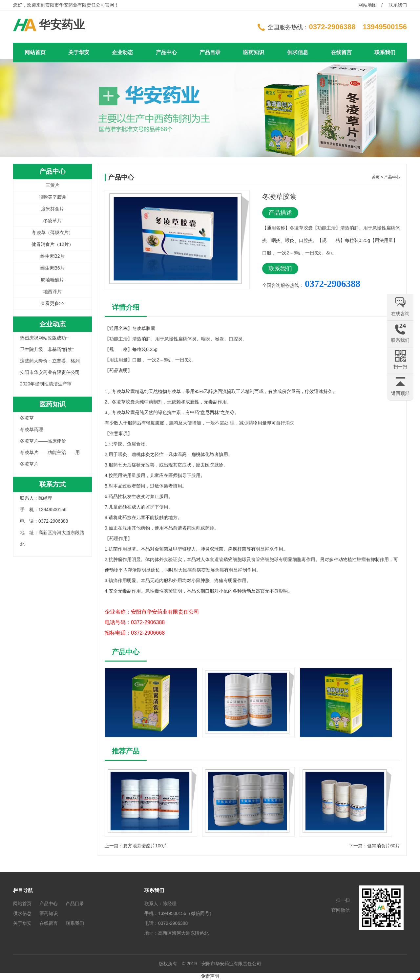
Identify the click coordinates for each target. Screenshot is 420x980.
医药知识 (254, 52)
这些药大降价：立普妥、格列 (50, 361)
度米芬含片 (52, 209)
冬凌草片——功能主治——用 (50, 452)
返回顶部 (400, 393)
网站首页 (35, 52)
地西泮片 (52, 292)
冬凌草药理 (31, 429)
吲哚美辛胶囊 (52, 197)
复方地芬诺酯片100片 (145, 846)
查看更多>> (52, 303)
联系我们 (398, 5)
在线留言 (341, 52)
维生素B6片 (52, 268)
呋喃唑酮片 (52, 280)
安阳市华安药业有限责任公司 (50, 372)
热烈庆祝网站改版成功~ (44, 338)
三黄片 (52, 185)
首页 (376, 177)
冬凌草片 (52, 221)
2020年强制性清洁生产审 (46, 384)
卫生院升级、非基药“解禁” (47, 349)
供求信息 (298, 52)
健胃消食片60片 (384, 846)
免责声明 (210, 976)
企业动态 (122, 52)
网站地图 (367, 5)
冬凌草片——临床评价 (43, 441)
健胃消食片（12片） (52, 244)
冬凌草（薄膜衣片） (52, 232)
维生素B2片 (52, 256)
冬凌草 (27, 418)
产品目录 (210, 52)
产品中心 (166, 52)
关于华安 (79, 52)
